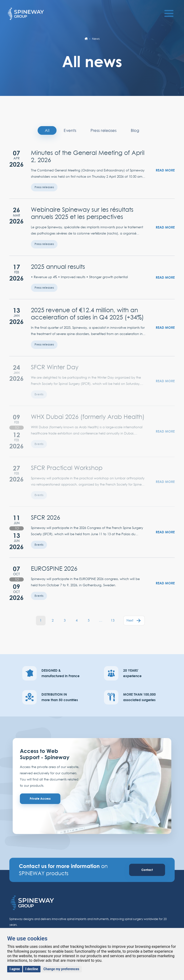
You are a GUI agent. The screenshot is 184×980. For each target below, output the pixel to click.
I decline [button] (32, 969)
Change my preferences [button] (61, 969)
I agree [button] (15, 969)
